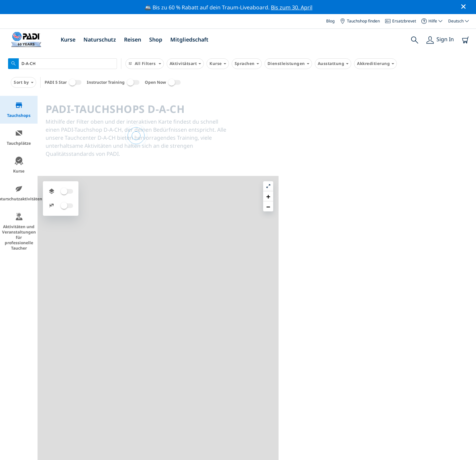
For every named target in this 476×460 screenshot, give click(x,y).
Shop (156, 40)
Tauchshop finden (360, 21)
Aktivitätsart (185, 64)
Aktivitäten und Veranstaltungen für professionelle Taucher (19, 232)
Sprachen (247, 64)
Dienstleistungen (288, 64)
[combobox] (63, 64)
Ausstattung (333, 64)
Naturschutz (100, 40)
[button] (466, 116)
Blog (330, 21)
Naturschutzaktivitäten (19, 193)
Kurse (68, 40)
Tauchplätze (19, 138)
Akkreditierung (375, 64)
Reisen (133, 40)
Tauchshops (19, 110)
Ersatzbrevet (401, 21)
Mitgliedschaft (189, 40)
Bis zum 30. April (292, 7)
